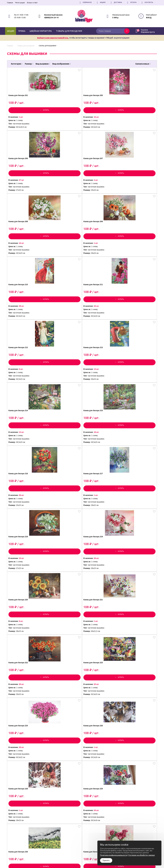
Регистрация (20, 3)
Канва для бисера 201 (22, 101)
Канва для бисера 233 (135, 515)
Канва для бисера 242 (22, 721)
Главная (10, 3)
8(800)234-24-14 (51, 18)
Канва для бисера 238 (22, 653)
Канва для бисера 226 (60, 446)
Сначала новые (143, 64)
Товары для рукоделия (69, 31)
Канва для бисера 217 (60, 308)
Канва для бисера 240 (97, 653)
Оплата (131, 2)
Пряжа (22, 31)
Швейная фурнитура (41, 31)
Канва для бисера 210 (97, 170)
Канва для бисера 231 (60, 515)
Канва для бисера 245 (135, 721)
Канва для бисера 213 (60, 239)
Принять (106, 860)
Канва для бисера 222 (97, 377)
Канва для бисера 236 (97, 584)
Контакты (147, 2)
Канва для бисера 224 (22, 446)
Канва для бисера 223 (135, 377)
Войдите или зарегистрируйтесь (53, 38)
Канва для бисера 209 (60, 170)
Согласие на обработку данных (142, 855)
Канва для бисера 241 (135, 653)
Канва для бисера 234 (22, 584)
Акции (11, 31)
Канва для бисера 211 (135, 170)
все (104, 766)
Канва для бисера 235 (60, 584)
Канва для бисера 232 (97, 515)
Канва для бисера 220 (22, 377)
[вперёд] (112, 766)
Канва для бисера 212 (22, 239)
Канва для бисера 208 (22, 170)
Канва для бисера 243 (60, 721)
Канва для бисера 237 (135, 584)
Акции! (101, 2)
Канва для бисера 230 (22, 515)
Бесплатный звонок (53, 15)
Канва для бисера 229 (135, 446)
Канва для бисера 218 (97, 308)
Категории (17, 64)
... (91, 766)
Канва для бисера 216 (22, 308)
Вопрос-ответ (32, 3)
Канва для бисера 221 (60, 377)
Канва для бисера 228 (97, 446)
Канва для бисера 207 (135, 101)
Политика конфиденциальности (86, 859)
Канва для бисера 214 (97, 239)
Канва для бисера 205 (60, 101)
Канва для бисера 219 (135, 308)
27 (97, 766)
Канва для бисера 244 (97, 721)
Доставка (116, 2)
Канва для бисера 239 (60, 653)
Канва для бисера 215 (135, 239)
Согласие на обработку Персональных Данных (92, 861)
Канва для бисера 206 (97, 101)
